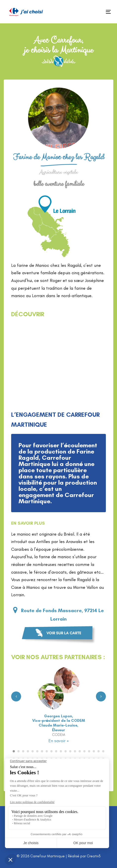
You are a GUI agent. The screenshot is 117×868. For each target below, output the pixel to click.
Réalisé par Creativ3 (84, 856)
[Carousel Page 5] (33, 751)
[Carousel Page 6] (37, 751)
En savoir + (59, 741)
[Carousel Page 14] (75, 751)
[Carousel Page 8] (47, 751)
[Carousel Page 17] (89, 751)
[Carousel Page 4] (28, 751)
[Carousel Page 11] (61, 751)
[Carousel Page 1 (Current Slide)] (14, 751)
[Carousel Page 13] (70, 751)
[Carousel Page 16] (84, 751)
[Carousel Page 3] (23, 751)
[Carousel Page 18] (94, 751)
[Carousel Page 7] (42, 751)
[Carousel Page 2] (18, 751)
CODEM (59, 735)
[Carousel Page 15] (80, 751)
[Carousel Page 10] (56, 751)
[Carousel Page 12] (66, 751)
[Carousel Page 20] (103, 751)
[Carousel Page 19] (99, 751)
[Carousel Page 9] (51, 751)
